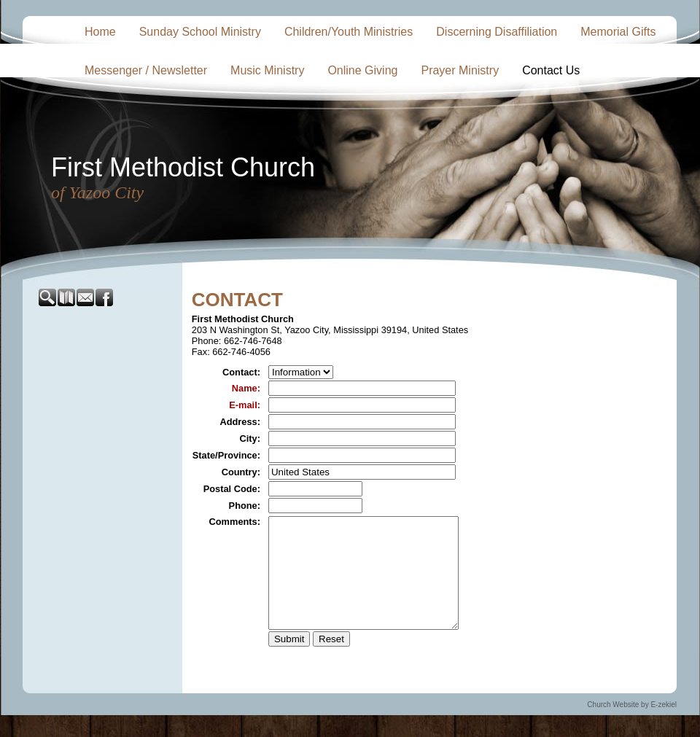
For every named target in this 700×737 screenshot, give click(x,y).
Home (100, 32)
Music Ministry (267, 70)
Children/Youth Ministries (349, 32)
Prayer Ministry (460, 70)
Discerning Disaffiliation (497, 32)
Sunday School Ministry (200, 32)
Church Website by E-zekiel (632, 726)
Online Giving (362, 70)
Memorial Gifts (618, 32)
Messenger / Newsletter (146, 70)
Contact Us (551, 70)
